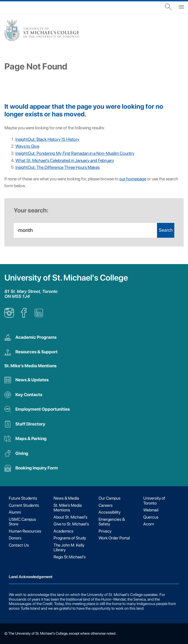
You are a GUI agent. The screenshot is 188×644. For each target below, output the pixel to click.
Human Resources (25, 531)
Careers (106, 505)
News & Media (66, 498)
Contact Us (19, 545)
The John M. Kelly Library (69, 548)
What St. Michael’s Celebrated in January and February (65, 160)
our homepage (133, 179)
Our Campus (110, 498)
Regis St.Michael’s (70, 557)
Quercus (151, 517)
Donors (15, 538)
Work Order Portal (114, 538)
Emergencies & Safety (112, 522)
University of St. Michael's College (66, 278)
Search (166, 230)
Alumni (15, 512)
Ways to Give (27, 146)
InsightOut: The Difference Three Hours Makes (57, 167)
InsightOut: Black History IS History (47, 139)
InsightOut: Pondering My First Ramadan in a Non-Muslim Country (75, 153)
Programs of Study (70, 538)
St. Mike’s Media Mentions (30, 366)
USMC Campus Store (22, 522)
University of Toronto (154, 501)
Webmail (151, 510)
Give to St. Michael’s (71, 524)
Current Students (24, 505)
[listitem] (9, 316)
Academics (63, 531)
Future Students (23, 498)
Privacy (105, 531)
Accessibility (110, 512)
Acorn (149, 524)
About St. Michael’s (70, 517)
